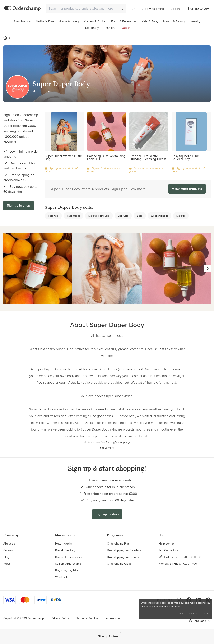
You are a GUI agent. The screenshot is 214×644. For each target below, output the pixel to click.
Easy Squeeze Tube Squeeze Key (185, 157)
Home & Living (69, 21)
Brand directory (65, 550)
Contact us (171, 550)
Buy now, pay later (67, 570)
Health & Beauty (174, 21)
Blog (6, 557)
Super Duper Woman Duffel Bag (64, 157)
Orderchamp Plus (118, 544)
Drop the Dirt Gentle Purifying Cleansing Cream (148, 157)
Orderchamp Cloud (119, 564)
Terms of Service (87, 618)
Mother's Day (45, 21)
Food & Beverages (124, 21)
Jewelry (195, 21)
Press (7, 564)
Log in (175, 9)
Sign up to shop (18, 205)
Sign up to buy (198, 8)
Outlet (126, 28)
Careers (8, 550)
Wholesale (62, 577)
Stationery (92, 28)
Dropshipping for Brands (123, 557)
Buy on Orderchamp (68, 557)
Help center (166, 544)
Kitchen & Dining (95, 21)
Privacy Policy (60, 618)
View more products (187, 189)
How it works (64, 544)
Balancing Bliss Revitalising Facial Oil (106, 157)
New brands (22, 21)
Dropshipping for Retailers (124, 550)
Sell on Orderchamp (68, 564)
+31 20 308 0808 (190, 557)
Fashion (109, 28)
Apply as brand (153, 9)
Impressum (113, 618)
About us (9, 544)
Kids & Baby (150, 21)
